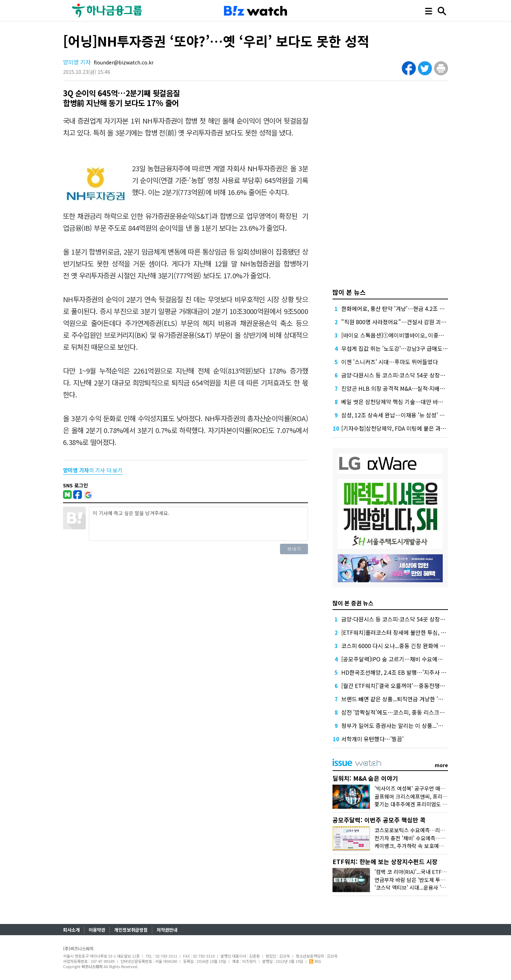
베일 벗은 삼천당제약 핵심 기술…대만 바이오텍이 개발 (406, 402)
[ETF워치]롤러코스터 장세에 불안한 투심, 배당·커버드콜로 (410, 632)
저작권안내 (167, 930)
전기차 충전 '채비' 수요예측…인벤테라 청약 (423, 838)
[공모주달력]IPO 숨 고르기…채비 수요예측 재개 (398, 659)
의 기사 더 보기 (93, 470)
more (441, 765)
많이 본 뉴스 (349, 292)
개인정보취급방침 (131, 930)
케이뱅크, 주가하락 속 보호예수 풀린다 (417, 846)
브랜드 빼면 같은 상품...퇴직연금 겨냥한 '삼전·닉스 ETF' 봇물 (413, 699)
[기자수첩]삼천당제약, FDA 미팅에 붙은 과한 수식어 (402, 428)
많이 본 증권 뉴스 (353, 603)
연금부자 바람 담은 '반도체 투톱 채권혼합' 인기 (427, 880)
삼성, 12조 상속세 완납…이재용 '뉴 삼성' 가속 (395, 415)
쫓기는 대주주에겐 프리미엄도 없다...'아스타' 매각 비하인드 (440, 804)
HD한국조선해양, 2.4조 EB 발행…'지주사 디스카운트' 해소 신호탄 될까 (425, 672)
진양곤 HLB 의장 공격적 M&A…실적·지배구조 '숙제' (403, 388)
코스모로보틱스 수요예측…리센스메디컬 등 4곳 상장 (433, 830)
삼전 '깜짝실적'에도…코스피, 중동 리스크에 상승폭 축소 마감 (413, 712)
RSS (315, 961)
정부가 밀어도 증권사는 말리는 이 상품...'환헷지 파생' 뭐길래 (413, 725)
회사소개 (71, 930)
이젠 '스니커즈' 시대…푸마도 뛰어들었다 (390, 362)
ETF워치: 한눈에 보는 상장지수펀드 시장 (385, 861)
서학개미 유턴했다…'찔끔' (372, 739)
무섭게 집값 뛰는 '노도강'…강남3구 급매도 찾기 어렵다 (406, 348)
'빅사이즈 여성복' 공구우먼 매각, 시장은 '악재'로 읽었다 (436, 788)
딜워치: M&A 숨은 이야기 (365, 778)
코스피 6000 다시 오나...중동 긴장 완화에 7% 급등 (401, 646)
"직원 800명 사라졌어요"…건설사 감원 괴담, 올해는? (404, 322)
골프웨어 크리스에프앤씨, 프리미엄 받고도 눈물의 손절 (435, 796)
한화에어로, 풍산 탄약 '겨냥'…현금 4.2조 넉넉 (395, 308)
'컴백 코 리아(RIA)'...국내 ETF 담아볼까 (419, 872)
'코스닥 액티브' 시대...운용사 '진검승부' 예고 (424, 887)
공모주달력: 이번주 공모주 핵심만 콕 (379, 820)
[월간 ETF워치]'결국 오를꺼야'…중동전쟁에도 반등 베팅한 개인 (416, 686)
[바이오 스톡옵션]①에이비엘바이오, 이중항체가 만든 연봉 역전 (416, 335)
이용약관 (97, 930)
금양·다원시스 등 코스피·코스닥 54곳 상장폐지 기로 (402, 375)
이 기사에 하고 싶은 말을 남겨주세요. (198, 524)
